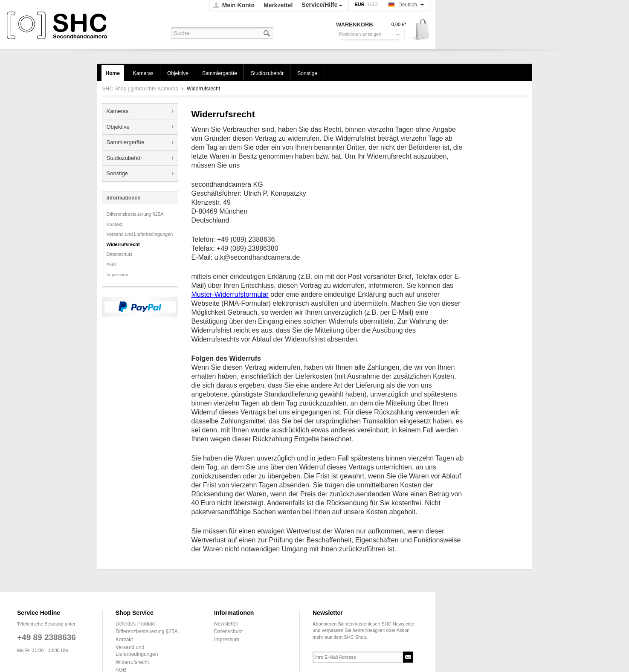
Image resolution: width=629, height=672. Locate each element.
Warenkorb (419, 30)
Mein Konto (238, 5)
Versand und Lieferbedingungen (140, 234)
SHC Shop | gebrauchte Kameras (58, 26)
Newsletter (226, 624)
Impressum (118, 275)
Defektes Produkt (135, 624)
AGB (112, 264)
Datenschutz (120, 254)
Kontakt (114, 224)
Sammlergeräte (126, 142)
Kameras (118, 111)
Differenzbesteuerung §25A (135, 214)
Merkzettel (278, 5)
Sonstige (117, 173)
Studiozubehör (125, 158)
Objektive (118, 127)
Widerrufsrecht (123, 244)
